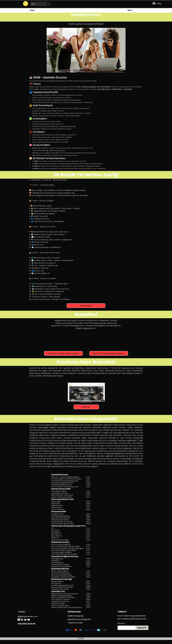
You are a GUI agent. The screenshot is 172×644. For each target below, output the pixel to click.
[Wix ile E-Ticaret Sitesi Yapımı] (63, 353)
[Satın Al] (86, 407)
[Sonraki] (120, 471)
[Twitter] (25, 620)
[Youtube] (29, 620)
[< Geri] (37, 10)
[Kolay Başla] (86, 306)
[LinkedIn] (22, 620)
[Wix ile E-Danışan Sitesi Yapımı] (109, 353)
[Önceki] (54, 471)
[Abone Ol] (142, 628)
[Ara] (37, 4)
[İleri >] (135, 10)
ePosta (121, 623)
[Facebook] (19, 620)
